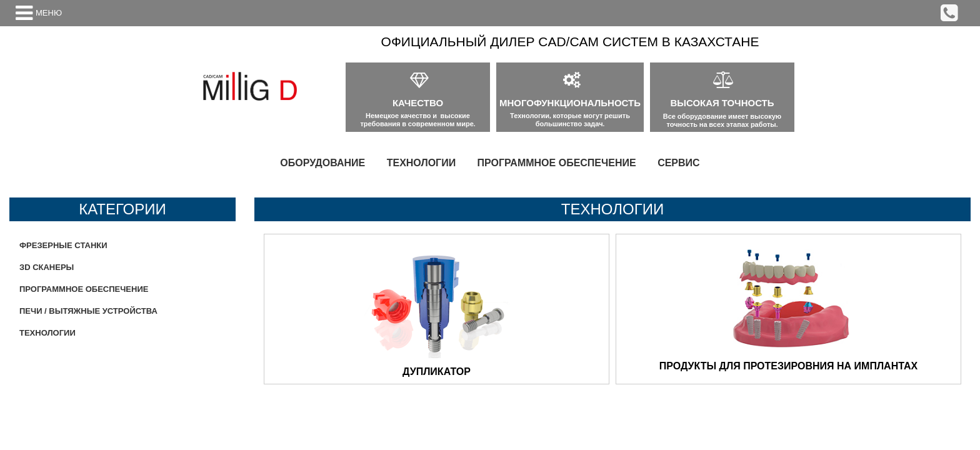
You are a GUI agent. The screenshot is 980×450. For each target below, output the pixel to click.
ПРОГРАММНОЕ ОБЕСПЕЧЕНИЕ (557, 163)
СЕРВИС (679, 163)
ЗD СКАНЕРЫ (47, 267)
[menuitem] (322, 163)
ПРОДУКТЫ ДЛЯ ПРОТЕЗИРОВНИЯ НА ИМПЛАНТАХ (788, 366)
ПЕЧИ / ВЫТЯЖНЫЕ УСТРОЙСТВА (88, 311)
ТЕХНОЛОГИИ (421, 163)
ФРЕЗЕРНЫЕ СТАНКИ (63, 245)
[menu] (490, 163)
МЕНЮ (49, 13)
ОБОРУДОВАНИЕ (322, 163)
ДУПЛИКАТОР (437, 372)
